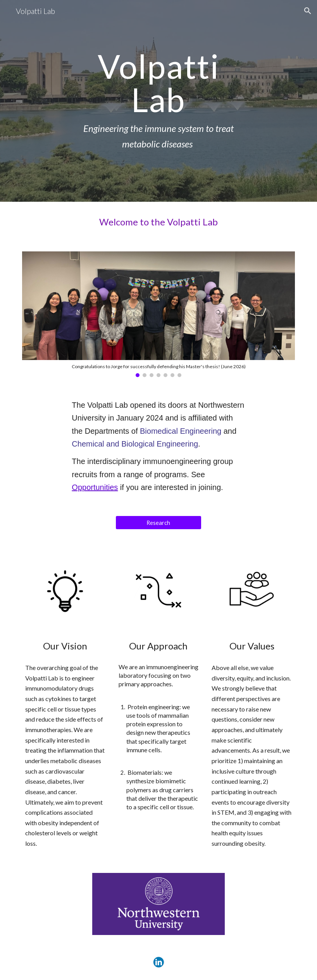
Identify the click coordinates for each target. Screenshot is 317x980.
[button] (308, 11)
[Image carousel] (158, 314)
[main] (158, 101)
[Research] (159, 523)
